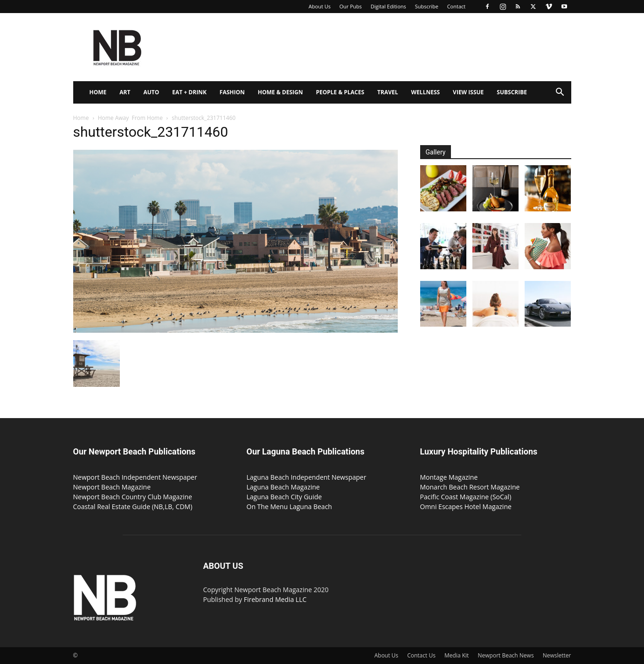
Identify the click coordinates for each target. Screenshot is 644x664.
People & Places (340, 92)
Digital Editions (388, 6)
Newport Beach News (506, 655)
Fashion (232, 92)
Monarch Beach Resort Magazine (470, 487)
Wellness (426, 92)
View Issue (468, 92)
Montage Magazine (449, 477)
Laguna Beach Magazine (283, 487)
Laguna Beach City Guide (284, 497)
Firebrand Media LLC (275, 599)
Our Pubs (351, 6)
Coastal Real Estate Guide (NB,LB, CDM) (133, 507)
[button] (560, 93)
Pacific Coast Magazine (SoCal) (466, 497)
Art (125, 92)
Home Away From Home (130, 118)
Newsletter (557, 655)
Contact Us (421, 655)
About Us (320, 6)
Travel (388, 92)
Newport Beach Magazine (112, 487)
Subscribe (427, 6)
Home (98, 92)
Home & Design (280, 92)
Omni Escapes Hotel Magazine (466, 507)
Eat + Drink (189, 92)
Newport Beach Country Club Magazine (133, 497)
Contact (457, 6)
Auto (151, 92)
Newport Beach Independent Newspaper (135, 477)
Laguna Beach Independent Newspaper (307, 477)
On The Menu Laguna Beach (289, 507)
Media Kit (457, 655)
